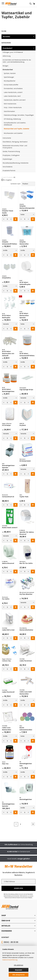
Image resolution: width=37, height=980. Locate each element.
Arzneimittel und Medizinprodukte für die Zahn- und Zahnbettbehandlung (17, 61)
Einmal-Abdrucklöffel (11, 85)
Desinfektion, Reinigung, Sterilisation (15, 142)
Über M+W (6, 921)
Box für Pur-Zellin (26, 563)
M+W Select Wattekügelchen (8, 390)
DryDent (23, 425)
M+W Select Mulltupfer (6, 317)
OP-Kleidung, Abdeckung (12, 119)
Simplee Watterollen (24, 243)
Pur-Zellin (6, 599)
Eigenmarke (7, 931)
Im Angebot (7, 180)
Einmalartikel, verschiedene (13, 88)
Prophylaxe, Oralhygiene (11, 155)
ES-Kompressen (25, 461)
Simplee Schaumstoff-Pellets (10, 243)
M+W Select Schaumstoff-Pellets (27, 355)
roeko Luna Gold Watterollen (26, 693)
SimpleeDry (6, 278)
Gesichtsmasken (9, 111)
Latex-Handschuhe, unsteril (13, 92)
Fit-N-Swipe (6, 425)
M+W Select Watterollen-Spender (24, 315)
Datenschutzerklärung (10, 960)
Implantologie (7, 159)
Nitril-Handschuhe (10, 104)
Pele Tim (5, 764)
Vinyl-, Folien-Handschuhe (13, 107)
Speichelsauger (9, 77)
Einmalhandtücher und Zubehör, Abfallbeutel (15, 124)
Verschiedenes (8, 167)
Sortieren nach (15, 184)
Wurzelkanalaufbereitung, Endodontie (15, 163)
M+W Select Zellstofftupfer (25, 283)
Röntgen (5, 66)
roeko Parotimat (26, 661)
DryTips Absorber (26, 594)
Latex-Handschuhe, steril (12, 96)
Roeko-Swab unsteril (10, 528)
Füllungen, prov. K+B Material (13, 52)
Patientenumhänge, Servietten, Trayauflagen (19, 115)
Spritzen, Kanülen (10, 73)
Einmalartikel (8, 70)
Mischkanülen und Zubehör (13, 133)
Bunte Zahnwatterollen (26, 729)
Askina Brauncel (8, 563)
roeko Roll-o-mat (8, 630)
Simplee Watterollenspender (27, 207)
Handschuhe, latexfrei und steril (15, 100)
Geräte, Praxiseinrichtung (11, 151)
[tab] (18, 916)
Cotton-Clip (6, 661)
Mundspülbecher (10, 81)
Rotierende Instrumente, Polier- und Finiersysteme (15, 147)
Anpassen (19, 970)
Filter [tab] (4, 31)
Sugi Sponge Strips (26, 390)
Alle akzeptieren (19, 975)
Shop (4, 915)
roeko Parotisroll (8, 692)
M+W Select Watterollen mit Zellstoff (8, 353)
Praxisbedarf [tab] (7, 48)
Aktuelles (6, 926)
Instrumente (7, 138)
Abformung (7, 56)
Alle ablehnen (19, 965)
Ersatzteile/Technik (9, 170)
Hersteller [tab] (6, 37)
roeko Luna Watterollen (7, 729)
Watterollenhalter (26, 630)
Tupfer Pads (24, 497)
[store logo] (11, 4)
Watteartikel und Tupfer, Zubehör (17, 129)
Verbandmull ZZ (8, 497)
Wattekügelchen (26, 799)
